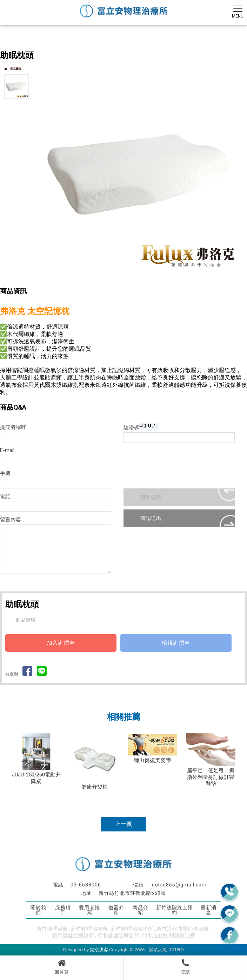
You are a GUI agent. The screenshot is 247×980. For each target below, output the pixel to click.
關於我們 (38, 910)
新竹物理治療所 (89, 929)
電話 (185, 967)
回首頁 (62, 967)
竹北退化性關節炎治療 (169, 936)
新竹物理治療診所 (132, 929)
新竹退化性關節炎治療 (182, 929)
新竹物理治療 (52, 929)
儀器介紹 (116, 910)
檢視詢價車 (176, 643)
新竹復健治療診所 (73, 936)
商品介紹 (141, 910)
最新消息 (209, 910)
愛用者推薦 (89, 910)
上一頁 (123, 824)
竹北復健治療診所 (118, 936)
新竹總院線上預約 (175, 910)
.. (147, 950)
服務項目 (63, 910)
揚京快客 (99, 950)
